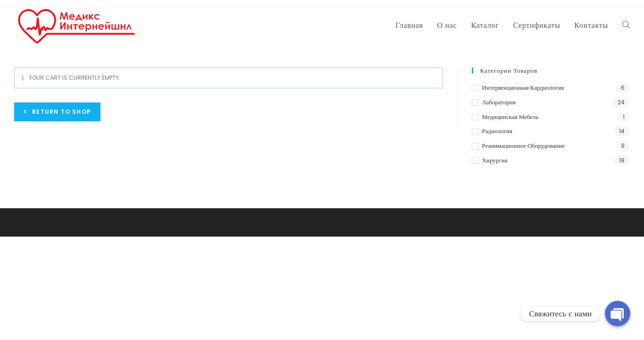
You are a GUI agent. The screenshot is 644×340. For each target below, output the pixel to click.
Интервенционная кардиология (523, 88)
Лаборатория (499, 102)
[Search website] (626, 25)
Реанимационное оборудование (523, 146)
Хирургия (495, 160)
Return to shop (61, 112)
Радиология (497, 131)
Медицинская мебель (510, 117)
